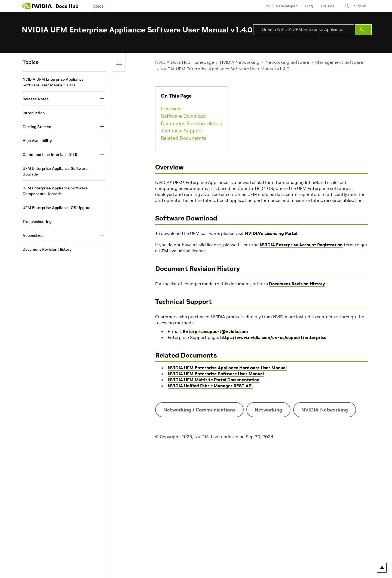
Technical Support (182, 131)
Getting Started (37, 127)
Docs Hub (67, 6)
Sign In (360, 6)
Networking (268, 410)
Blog (309, 6)
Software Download (183, 116)
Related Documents (184, 138)
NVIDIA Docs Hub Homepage (185, 62)
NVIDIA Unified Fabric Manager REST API (210, 386)
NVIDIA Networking (240, 62)
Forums (328, 6)
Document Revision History (192, 123)
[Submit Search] (363, 30)
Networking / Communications (199, 410)
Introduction (34, 113)
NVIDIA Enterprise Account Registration (301, 245)
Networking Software (287, 62)
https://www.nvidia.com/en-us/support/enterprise (273, 337)
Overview (171, 109)
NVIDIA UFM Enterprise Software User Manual (216, 374)
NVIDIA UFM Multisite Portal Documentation (214, 380)
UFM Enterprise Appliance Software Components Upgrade (55, 191)
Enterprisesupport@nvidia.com (215, 331)
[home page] (37, 6)
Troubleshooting (37, 222)
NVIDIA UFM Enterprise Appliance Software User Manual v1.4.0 (225, 69)
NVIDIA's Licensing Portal (271, 233)
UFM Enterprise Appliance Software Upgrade (55, 171)
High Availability (37, 141)
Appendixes (33, 235)
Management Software (339, 62)
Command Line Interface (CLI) (50, 155)
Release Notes (36, 99)
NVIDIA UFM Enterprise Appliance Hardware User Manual (227, 368)
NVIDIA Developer (281, 6)
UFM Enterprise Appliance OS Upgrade (58, 208)
